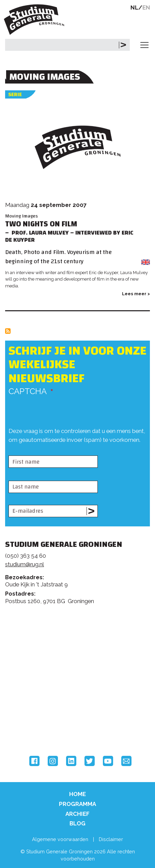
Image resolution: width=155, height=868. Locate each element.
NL (134, 8)
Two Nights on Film (41, 224)
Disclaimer (111, 839)
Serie (15, 95)
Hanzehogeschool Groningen (31, 728)
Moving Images (21, 216)
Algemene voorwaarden (60, 839)
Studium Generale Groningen (36, 20)
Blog (77, 823)
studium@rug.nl (25, 564)
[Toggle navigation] (144, 45)
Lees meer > (136, 294)
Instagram (53, 761)
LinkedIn (71, 761)
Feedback (80, 640)
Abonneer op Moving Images (8, 331)
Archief (77, 814)
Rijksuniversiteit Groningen (31, 699)
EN (146, 8)
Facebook (34, 761)
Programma (77, 804)
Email (126, 761)
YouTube (108, 761)
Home (77, 794)
